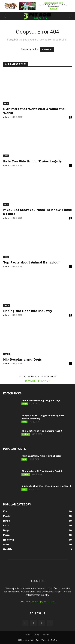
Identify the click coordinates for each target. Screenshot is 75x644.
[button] (5, 16)
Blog (37, 635)
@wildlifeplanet (38, 381)
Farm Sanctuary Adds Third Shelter (41, 456)
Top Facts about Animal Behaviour (31, 262)
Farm (24, 459)
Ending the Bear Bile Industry (28, 311)
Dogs (25, 404)
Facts (6, 103)
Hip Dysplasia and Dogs (22, 359)
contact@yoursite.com (44, 602)
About (29, 635)
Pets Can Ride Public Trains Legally (32, 161)
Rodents (26, 434)
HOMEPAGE (47, 49)
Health (7, 305)
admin (6, 117)
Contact (45, 635)
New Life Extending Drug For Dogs (41, 400)
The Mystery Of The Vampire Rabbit (42, 431)
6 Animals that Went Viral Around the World (46, 486)
